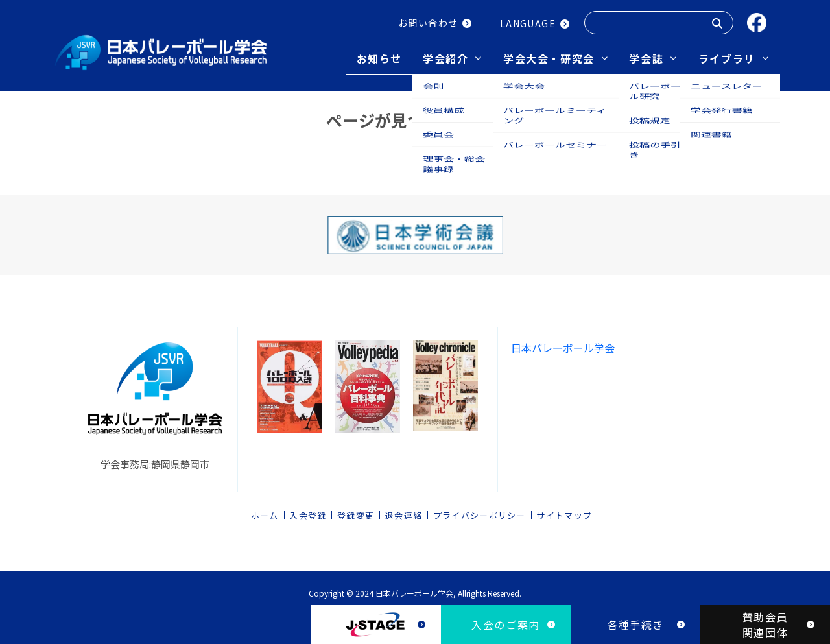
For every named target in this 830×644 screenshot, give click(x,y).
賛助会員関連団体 (765, 625)
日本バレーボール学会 (563, 344)
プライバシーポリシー (480, 511)
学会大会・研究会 (549, 58)
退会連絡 (404, 511)
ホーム (265, 511)
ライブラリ (727, 58)
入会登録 (308, 511)
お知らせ (379, 58)
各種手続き (635, 625)
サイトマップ (564, 511)
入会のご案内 (506, 625)
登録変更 (356, 511)
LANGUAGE (528, 23)
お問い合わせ (428, 23)
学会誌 (646, 58)
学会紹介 (445, 58)
